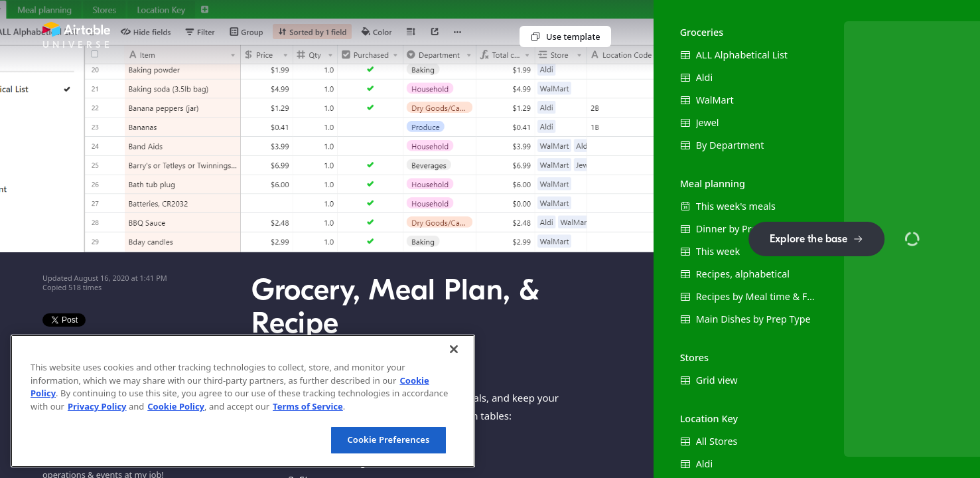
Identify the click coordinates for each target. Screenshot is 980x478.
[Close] (454, 349)
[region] (243, 401)
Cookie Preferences (388, 439)
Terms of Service (308, 406)
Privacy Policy (97, 406)
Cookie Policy (176, 406)
